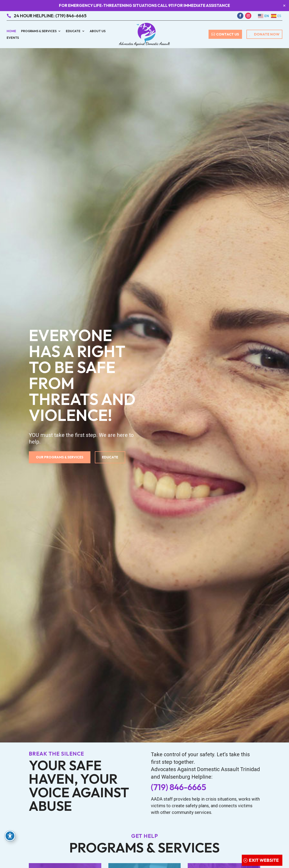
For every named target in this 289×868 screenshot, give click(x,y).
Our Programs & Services (60, 457)
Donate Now (267, 34)
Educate (73, 31)
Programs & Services (39, 31)
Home (11, 31)
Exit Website (264, 860)
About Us (98, 31)
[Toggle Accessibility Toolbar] (10, 836)
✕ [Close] (284, 6)
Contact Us (228, 34)
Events (13, 38)
